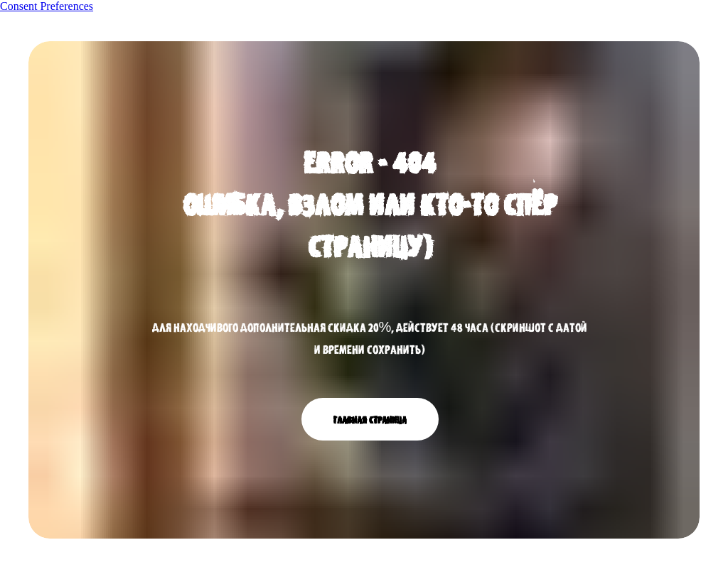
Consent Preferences (47, 6)
